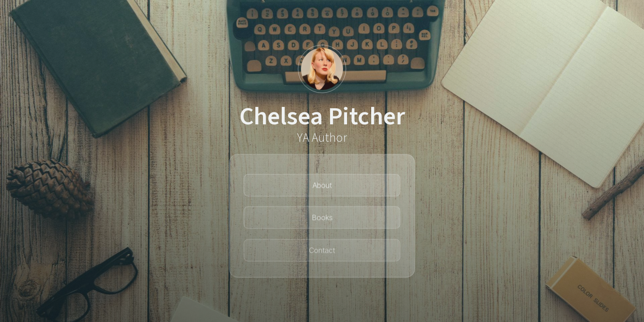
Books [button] (322, 219)
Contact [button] (322, 253)
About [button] (322, 186)
